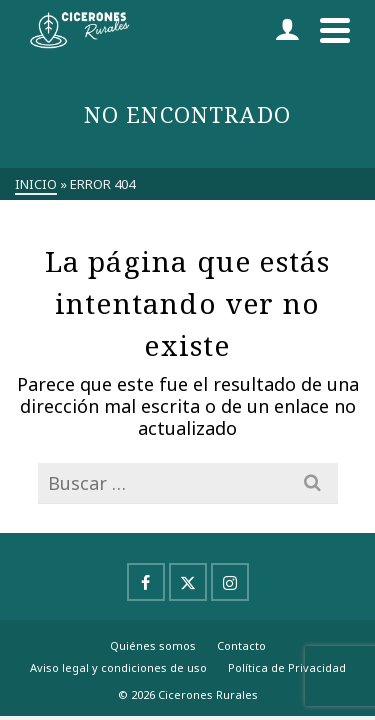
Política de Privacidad (287, 667)
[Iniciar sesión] (287, 30)
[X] (188, 582)
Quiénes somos (153, 645)
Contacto (241, 645)
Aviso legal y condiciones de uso (118, 667)
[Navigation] (335, 30)
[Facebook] (146, 582)
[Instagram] (230, 582)
